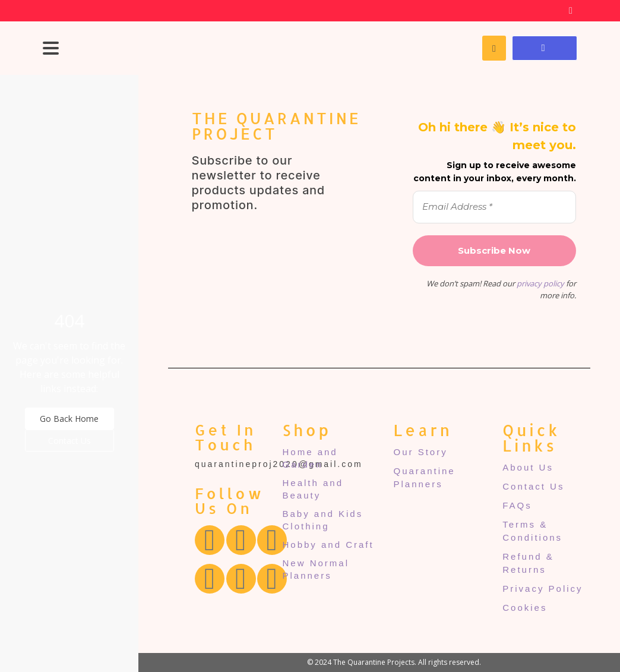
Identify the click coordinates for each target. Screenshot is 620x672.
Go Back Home (69, 419)
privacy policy (540, 283)
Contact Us (69, 441)
